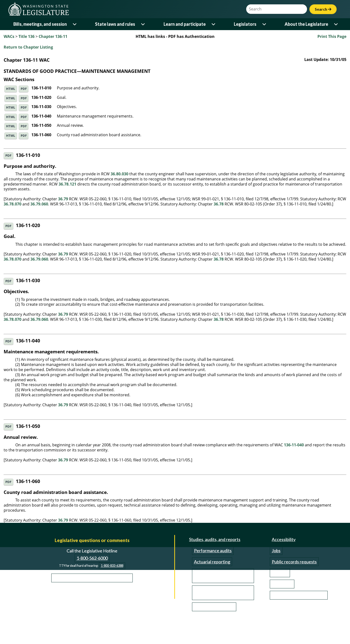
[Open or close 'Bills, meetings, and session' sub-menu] (75, 24)
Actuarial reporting (212, 562)
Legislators (245, 24)
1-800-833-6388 (112, 566)
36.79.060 (39, 204)
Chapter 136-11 (53, 36)
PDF (24, 89)
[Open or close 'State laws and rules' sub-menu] (143, 24)
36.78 (219, 204)
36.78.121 (67, 184)
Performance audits (213, 551)
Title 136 (26, 36)
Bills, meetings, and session (40, 24)
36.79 (63, 199)
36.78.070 (13, 204)
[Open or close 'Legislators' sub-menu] (265, 24)
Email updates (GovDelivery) (299, 595)
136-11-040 (294, 445)
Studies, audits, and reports (215, 539)
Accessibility (284, 539)
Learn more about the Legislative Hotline (92, 578)
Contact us (282, 584)
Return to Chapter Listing (28, 47)
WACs (9, 36)
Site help (280, 573)
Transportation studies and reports (220, 576)
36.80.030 (119, 174)
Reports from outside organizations (214, 593)
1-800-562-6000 (92, 558)
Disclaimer (69, 625)
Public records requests (294, 562)
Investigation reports (214, 607)
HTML (11, 89)
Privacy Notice (100, 625)
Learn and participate (185, 24)
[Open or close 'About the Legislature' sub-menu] (336, 24)
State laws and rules (115, 24)
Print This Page (332, 36)
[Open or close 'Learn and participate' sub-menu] (214, 24)
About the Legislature (306, 24)
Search (323, 9)
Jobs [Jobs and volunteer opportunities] (276, 551)
